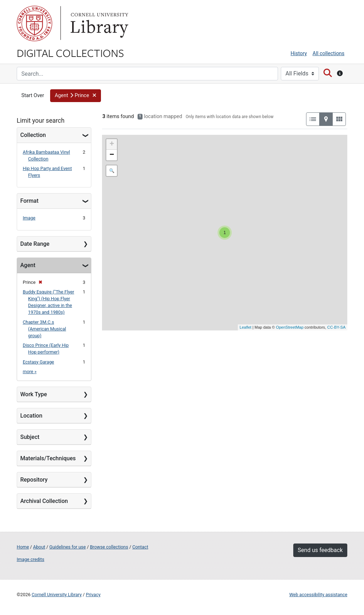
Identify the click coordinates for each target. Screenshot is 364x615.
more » (30, 372)
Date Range (35, 244)
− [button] (112, 155)
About (39, 547)
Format (29, 201)
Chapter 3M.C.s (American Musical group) (44, 329)
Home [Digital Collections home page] (23, 547)
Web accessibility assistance (318, 595)
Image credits (31, 559)
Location (31, 416)
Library (98, 23)
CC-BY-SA (336, 327)
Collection (33, 135)
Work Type (34, 394)
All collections (328, 54)
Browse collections (109, 547)
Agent (28, 265)
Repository (34, 480)
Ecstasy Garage (38, 362)
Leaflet (245, 327)
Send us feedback (320, 550)
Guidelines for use (68, 547)
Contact (140, 547)
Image (29, 218)
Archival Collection (44, 501)
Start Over (33, 96)
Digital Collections (70, 53)
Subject (30, 437)
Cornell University (34, 23)
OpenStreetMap (290, 327)
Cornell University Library (57, 595)
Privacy (93, 595)
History (299, 54)
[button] (76, 96)
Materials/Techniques (48, 458)
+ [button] (112, 144)
